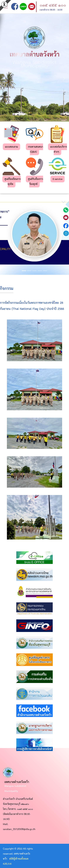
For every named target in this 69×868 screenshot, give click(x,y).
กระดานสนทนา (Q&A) (36, 149)
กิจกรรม (7, 289)
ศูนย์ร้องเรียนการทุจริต (13, 182)
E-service (58, 179)
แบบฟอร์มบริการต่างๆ (59, 149)
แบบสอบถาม (11, 147)
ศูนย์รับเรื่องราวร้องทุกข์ (36, 182)
